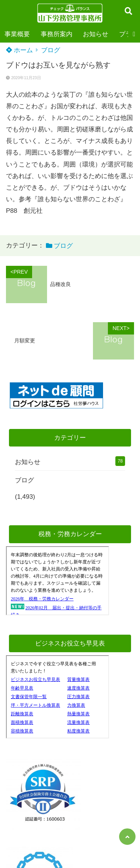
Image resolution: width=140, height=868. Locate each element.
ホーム (19, 50)
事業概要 (17, 34)
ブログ (51, 50)
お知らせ (96, 34)
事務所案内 (57, 34)
